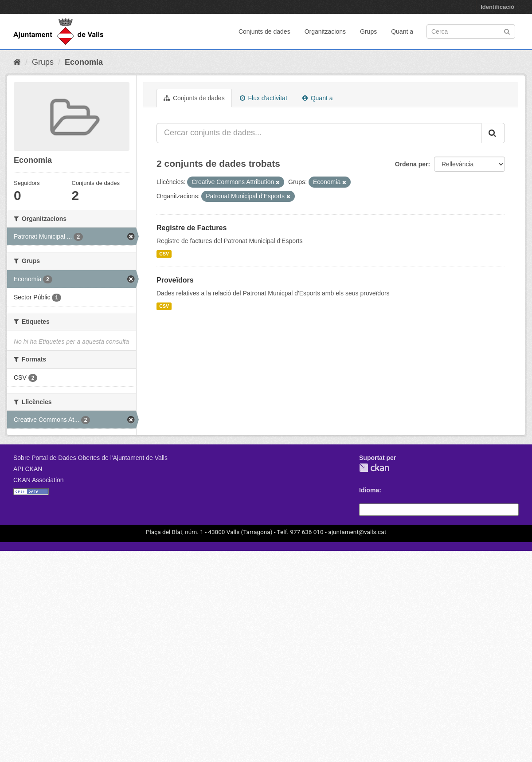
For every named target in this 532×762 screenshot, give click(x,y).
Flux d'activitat (264, 98)
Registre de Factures (192, 228)
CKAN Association (39, 480)
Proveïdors (175, 280)
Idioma (369, 490)
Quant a (402, 31)
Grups (368, 31)
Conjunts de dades (264, 31)
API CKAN (28, 469)
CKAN (374, 468)
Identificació (497, 7)
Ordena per (412, 164)
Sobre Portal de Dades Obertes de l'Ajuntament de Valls (90, 458)
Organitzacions (325, 31)
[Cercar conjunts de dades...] (319, 133)
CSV (164, 254)
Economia (84, 62)
